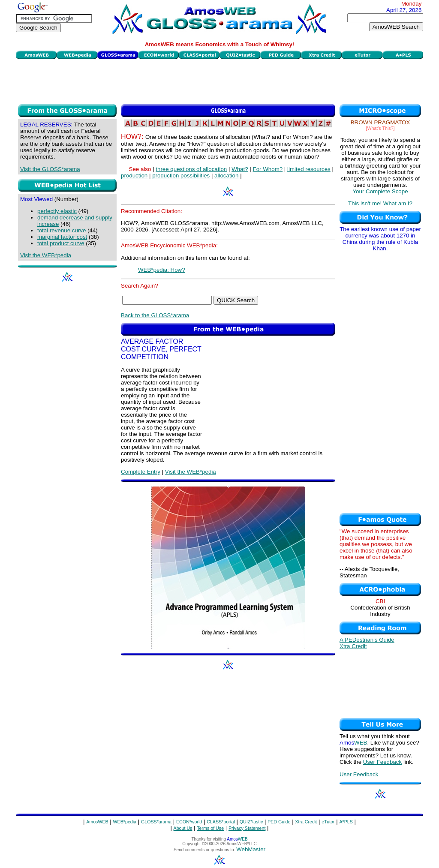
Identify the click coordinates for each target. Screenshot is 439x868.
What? (240, 169)
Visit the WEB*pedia (46, 255)
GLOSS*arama (156, 822)
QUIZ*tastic (251, 822)
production (134, 176)
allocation (226, 176)
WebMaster (251, 849)
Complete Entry (141, 472)
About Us (183, 828)
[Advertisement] (219, 81)
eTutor (328, 822)
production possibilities (181, 176)
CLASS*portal (221, 822)
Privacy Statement (247, 828)
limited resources (309, 169)
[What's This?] (380, 128)
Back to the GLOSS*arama (155, 315)
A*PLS (346, 822)
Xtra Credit (353, 646)
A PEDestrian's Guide (367, 640)
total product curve (61, 243)
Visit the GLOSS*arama (50, 169)
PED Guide (279, 822)
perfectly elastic (57, 211)
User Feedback (382, 762)
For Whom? (268, 169)
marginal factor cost (62, 237)
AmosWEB (97, 822)
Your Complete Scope (380, 191)
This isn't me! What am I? (380, 203)
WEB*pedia (125, 822)
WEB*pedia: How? (162, 270)
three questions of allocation (191, 169)
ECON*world (189, 822)
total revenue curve (62, 230)
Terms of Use (210, 828)
